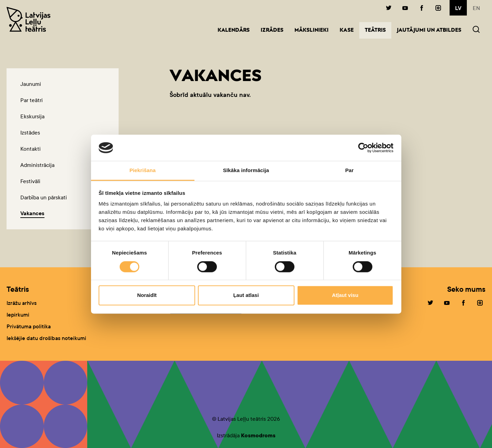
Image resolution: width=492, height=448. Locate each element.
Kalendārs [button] (234, 31)
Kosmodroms (258, 435)
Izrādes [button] (272, 31)
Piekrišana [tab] (142, 171)
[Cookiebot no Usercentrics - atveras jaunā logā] (363, 148)
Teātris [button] (378, 30)
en (476, 8)
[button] (476, 30)
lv (458, 8)
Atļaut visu (345, 295)
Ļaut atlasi (246, 295)
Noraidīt (147, 295)
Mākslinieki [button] (312, 31)
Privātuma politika (29, 326)
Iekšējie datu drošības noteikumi (46, 338)
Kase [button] (347, 31)
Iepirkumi (18, 315)
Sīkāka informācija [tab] (246, 171)
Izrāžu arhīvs (22, 303)
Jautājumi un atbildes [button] (429, 31)
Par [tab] (349, 171)
